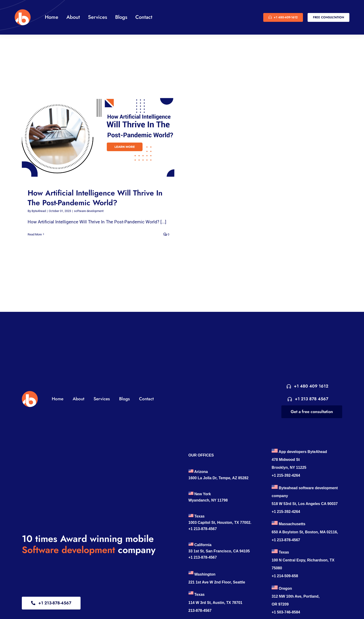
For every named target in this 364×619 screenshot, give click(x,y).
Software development (68, 550)
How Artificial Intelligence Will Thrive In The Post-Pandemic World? (95, 198)
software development (89, 211)
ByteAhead (39, 211)
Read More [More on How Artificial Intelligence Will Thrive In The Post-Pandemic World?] (35, 234)
